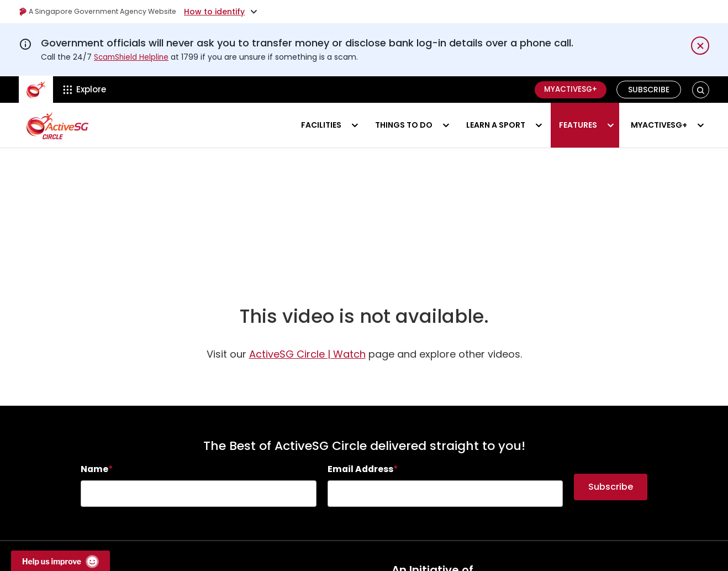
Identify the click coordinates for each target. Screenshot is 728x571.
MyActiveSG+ (568, 90)
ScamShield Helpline (133, 57)
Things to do (404, 125)
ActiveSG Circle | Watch (307, 362)
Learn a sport (496, 125)
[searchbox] (199, 501)
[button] (701, 90)
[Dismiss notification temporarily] (700, 46)
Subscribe (649, 90)
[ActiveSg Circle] (36, 90)
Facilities (321, 125)
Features (578, 125)
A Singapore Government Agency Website (105, 12)
